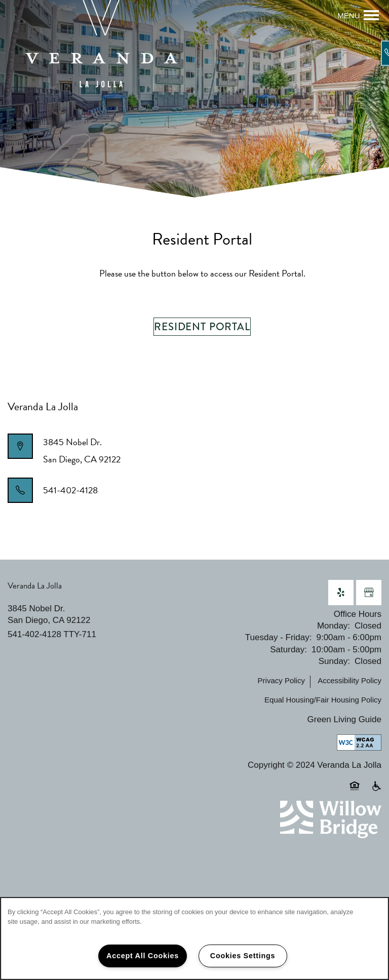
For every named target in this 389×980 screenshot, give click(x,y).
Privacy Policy (281, 680)
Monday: (334, 626)
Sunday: (334, 661)
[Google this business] (369, 593)
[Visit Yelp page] (341, 593)
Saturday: (288, 650)
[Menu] (358, 15)
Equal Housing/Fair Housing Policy (323, 700)
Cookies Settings (243, 956)
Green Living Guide (344, 719)
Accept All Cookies (143, 956)
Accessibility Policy (349, 680)
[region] (194, 938)
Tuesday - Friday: (279, 637)
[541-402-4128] (376, 53)
